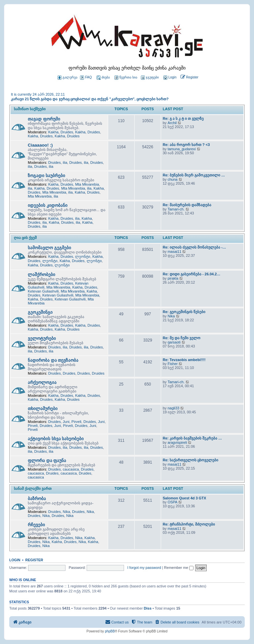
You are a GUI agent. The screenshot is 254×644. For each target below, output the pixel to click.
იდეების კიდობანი (48, 205)
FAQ (86, 78)
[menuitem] (169, 78)
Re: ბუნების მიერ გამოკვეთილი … (194, 175)
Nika (171, 316)
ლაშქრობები (42, 275)
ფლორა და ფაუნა (47, 460)
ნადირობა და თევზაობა (53, 360)
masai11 (175, 252)
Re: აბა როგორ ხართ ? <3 (186, 145)
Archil (172, 123)
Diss (148, 608)
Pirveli (76, 422)
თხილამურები (43, 409)
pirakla (173, 278)
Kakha (53, 132)
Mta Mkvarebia (87, 184)
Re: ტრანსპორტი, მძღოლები (189, 524)
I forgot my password (144, 568)
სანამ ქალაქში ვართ (33, 488)
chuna (173, 179)
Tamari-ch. (176, 209)
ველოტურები (42, 338)
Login (15, 560)
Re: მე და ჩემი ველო (182, 338)
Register (34, 560)
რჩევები (36, 525)
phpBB (110, 631)
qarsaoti (174, 342)
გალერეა (67, 78)
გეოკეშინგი (40, 312)
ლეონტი (83, 256)
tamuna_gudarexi (182, 149)
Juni (66, 422)
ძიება (103, 78)
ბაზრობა (37, 499)
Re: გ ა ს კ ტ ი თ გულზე (183, 118)
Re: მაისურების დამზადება (187, 205)
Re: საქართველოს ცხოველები (190, 460)
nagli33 (173, 408)
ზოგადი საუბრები (46, 176)
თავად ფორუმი (44, 119)
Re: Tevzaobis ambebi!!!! (184, 360)
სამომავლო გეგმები (49, 248)
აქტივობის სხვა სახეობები (56, 439)
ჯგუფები (150, 78)
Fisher (173, 364)
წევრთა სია (126, 78)
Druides (67, 132)
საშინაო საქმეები (30, 109)
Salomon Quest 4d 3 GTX (184, 498)
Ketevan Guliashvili (43, 291)
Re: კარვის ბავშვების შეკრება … (192, 438)
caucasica (71, 469)
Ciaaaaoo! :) (40, 145)
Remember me (179, 568)
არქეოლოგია (42, 382)
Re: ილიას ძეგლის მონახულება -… (194, 247)
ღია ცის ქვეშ (25, 238)
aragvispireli (177, 442)
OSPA (173, 502)
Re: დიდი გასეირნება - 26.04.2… (191, 274)
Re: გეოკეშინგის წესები (184, 312)
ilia (65, 162)
